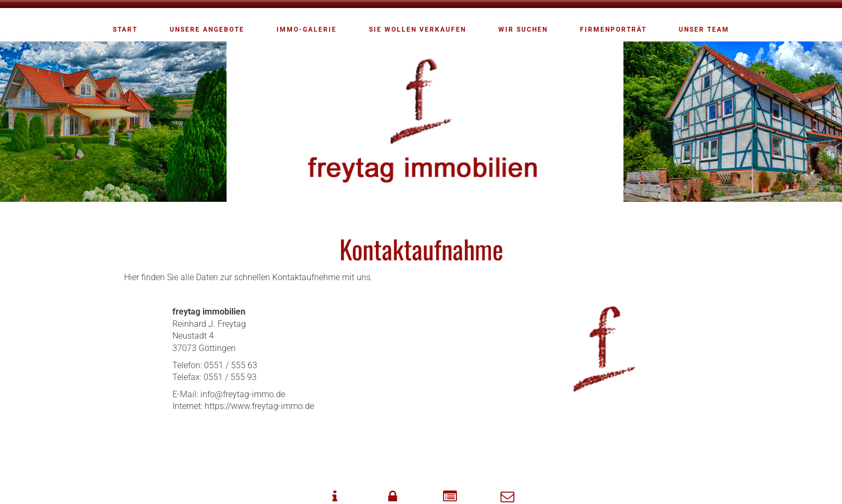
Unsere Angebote (207, 30)
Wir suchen (523, 30)
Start (125, 30)
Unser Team (704, 30)
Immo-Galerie (307, 30)
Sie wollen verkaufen (418, 30)
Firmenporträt (613, 30)
